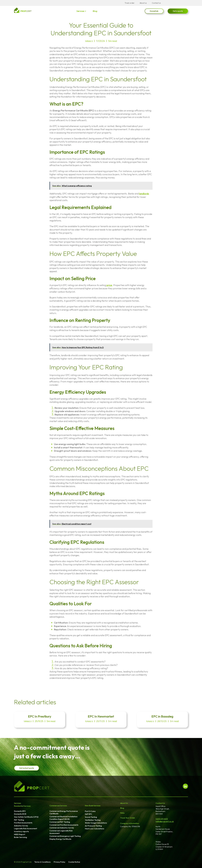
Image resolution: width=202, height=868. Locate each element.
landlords (144, 194)
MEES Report (20, 834)
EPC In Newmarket (101, 716)
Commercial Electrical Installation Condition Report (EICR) (63, 818)
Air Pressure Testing (93, 826)
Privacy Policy (59, 862)
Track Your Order (128, 818)
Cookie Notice (74, 862)
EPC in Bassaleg (162, 716)
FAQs (122, 813)
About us (143, 3)
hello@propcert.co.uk (165, 821)
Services (81, 11)
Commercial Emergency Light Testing (65, 836)
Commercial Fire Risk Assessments (64, 825)
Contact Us (160, 803)
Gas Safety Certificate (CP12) (26, 817)
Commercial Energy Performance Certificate (64, 812)
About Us (124, 803)
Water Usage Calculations (96, 823)
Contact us (156, 3)
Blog (95, 11)
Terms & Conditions (42, 862)
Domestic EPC (20, 811)
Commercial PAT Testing (60, 822)
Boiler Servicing (20, 837)
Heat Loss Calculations (95, 829)
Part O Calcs (90, 811)
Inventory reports (21, 831)
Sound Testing (91, 817)
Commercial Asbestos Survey (62, 828)
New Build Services (93, 806)
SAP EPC (89, 814)
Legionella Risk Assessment (26, 829)
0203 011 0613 (162, 819)
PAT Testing (19, 820)
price (109, 285)
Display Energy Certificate (60, 839)
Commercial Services (58, 806)
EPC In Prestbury (40, 716)
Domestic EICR (20, 814)
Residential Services (22, 806)
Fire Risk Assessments (23, 823)
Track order (130, 3)
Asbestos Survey (21, 826)
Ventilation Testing (93, 820)
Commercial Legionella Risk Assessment (61, 832)
